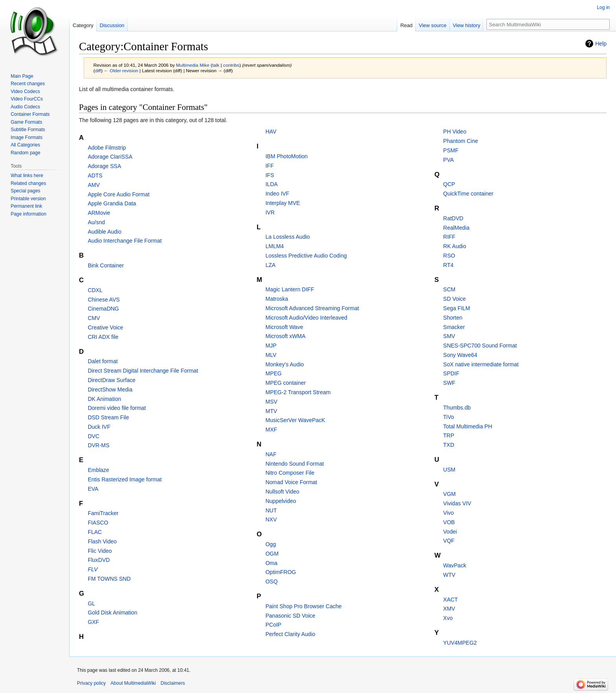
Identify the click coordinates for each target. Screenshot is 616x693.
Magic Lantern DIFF (290, 289)
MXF (271, 430)
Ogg (271, 544)
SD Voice (455, 299)
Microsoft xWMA (286, 336)
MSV (271, 402)
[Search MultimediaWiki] (548, 24)
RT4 (448, 265)
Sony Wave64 (460, 355)
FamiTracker (103, 513)
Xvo (448, 618)
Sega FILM (456, 308)
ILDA (272, 184)
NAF (271, 454)
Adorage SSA (104, 166)
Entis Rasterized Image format (125, 479)
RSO (449, 256)
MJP (271, 346)
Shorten (453, 318)
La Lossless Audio (288, 237)
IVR (270, 212)
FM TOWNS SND (109, 579)
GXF (93, 622)
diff (98, 70)
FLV (93, 569)
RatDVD (453, 218)
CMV (94, 318)
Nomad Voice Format (291, 482)
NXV (271, 519)
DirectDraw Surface (111, 380)
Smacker (454, 327)
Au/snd (96, 222)
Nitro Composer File (290, 473)
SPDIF (451, 373)
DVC (93, 436)
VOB (449, 522)
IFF (270, 166)
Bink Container (106, 265)
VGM (449, 494)
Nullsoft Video (282, 492)
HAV (271, 132)
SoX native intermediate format (481, 364)
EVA (93, 489)
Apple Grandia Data (112, 203)
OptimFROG (281, 572)
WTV (449, 575)
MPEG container (286, 383)
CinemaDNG (103, 309)
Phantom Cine (461, 141)
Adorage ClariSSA (110, 157)
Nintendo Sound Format (295, 464)
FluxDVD (99, 560)
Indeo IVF (278, 194)
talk (216, 65)
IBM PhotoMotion (287, 156)
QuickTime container (468, 194)
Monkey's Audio (285, 364)
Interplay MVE (283, 203)
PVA (448, 160)
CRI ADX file (103, 337)
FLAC (95, 532)
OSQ (272, 581)
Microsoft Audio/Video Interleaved (306, 318)
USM (449, 470)
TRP (449, 435)
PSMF (451, 150)
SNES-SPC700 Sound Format (480, 346)
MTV (271, 411)
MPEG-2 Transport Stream (298, 392)
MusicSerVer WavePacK (295, 420)
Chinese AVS (104, 300)
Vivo (448, 513)
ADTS (95, 176)
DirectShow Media (110, 389)
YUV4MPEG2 (460, 643)
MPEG (274, 373)
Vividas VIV (457, 503)
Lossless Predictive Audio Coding (306, 256)
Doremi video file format (117, 408)
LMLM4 (275, 246)
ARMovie (99, 213)
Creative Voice (105, 327)
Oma (271, 563)
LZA (271, 265)
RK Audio (455, 246)
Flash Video (102, 541)
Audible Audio (104, 232)
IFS (270, 175)
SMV (449, 336)
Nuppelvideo (281, 501)
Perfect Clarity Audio (291, 634)
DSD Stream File (108, 417)
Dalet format (103, 361)
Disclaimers (173, 683)
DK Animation (104, 399)
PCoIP (273, 625)
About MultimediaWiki (133, 683)
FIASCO (98, 523)
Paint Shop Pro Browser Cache (304, 606)
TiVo (449, 417)
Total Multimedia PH (468, 426)
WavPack (455, 565)
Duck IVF (99, 427)
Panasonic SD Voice (291, 616)
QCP (449, 184)
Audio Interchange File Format (125, 241)
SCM (449, 289)
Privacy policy (91, 683)
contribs (231, 65)
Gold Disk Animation (112, 613)
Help (601, 44)
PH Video (455, 132)
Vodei (450, 532)
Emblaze (98, 470)
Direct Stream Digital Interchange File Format (143, 371)
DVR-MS (98, 445)
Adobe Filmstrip (107, 148)
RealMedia (456, 228)
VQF (449, 541)
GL (91, 603)
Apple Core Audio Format (118, 194)
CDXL (95, 290)
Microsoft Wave (284, 327)
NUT (271, 510)
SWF (449, 383)
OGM (272, 554)
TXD (449, 445)
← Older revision (121, 70)
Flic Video (100, 551)
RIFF (449, 237)
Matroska (277, 299)
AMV (93, 185)
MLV (271, 355)
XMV (449, 609)
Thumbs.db (457, 408)
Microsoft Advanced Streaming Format (312, 308)
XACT (450, 600)
